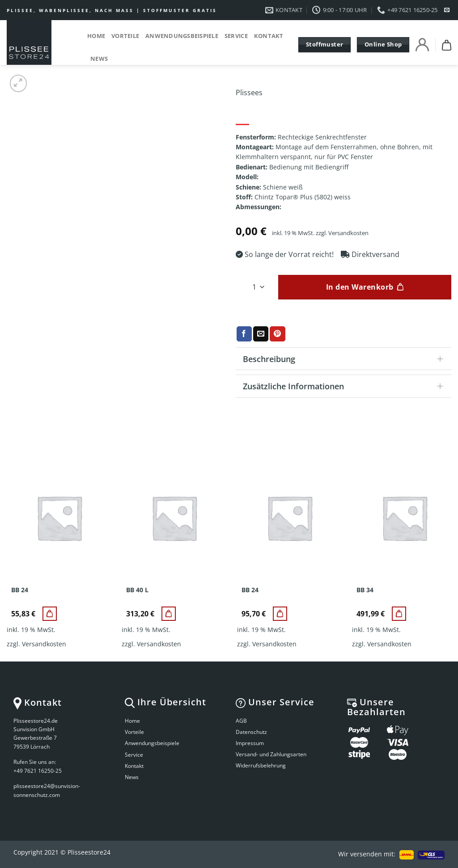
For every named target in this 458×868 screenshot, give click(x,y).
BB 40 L (137, 590)
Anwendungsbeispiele (182, 36)
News (99, 59)
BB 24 (20, 590)
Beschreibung (346, 360)
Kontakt (269, 36)
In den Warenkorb (360, 287)
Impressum (250, 743)
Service (236, 36)
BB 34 (365, 590)
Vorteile (125, 36)
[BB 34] (399, 614)
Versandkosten (348, 233)
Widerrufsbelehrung (261, 765)
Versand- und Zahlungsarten (271, 754)
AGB (241, 721)
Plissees (249, 93)
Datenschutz (251, 732)
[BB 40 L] (169, 614)
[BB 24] (50, 614)
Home (96, 36)
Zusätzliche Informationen (346, 387)
